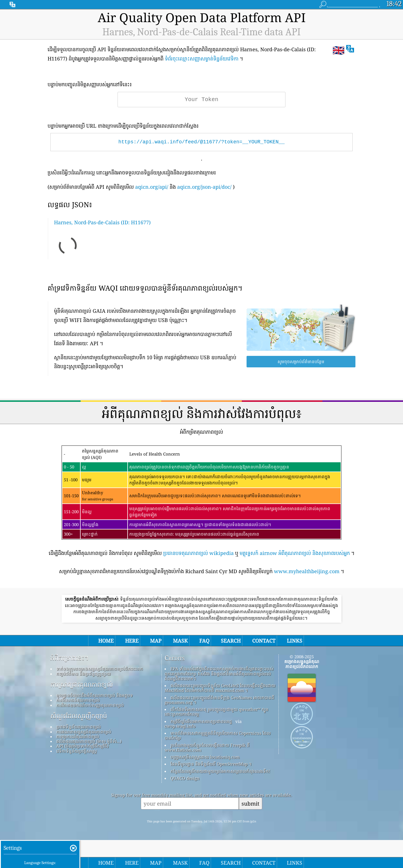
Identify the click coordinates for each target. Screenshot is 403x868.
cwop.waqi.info (180, 726)
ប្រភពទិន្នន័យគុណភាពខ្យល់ (79, 727)
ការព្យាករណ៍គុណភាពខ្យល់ (78, 736)
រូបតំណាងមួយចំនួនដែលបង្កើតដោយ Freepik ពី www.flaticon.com (207, 747)
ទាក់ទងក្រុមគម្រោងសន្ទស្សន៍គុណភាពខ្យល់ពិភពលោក (100, 669)
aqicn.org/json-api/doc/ (204, 187)
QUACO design (185, 778)
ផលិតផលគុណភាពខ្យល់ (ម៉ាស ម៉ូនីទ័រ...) (89, 741)
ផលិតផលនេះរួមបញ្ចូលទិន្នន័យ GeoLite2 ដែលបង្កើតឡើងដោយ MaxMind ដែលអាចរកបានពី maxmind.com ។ (220, 688)
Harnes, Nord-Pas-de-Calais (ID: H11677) (102, 222)
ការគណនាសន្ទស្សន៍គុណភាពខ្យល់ (84, 732)
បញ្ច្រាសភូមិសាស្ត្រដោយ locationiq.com (205, 757)
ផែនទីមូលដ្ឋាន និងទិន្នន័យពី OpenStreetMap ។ (211, 764)
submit (250, 803)
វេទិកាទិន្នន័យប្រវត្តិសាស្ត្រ (77, 751)
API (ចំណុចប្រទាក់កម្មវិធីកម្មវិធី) (82, 746)
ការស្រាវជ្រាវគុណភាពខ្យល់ (82, 685)
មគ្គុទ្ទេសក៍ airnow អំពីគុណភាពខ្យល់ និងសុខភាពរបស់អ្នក (295, 553)
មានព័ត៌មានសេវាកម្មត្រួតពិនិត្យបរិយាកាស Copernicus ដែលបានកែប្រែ (218, 735)
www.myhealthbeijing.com (307, 571)
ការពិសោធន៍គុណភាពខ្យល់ (78, 700)
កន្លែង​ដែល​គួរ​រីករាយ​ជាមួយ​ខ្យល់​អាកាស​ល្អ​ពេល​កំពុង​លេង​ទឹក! (220, 771)
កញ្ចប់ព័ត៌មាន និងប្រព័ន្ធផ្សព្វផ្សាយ (83, 674)
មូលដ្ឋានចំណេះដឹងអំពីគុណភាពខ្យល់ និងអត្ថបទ (95, 695)
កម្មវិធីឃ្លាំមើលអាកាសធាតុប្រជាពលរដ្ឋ (201, 721)
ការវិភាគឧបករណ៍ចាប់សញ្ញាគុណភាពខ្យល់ (90, 705)
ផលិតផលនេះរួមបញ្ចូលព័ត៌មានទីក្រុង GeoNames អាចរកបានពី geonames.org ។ (219, 700)
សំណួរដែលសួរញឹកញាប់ (79, 716)
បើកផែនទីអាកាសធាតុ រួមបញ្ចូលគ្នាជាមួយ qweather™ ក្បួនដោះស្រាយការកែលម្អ (216, 712)
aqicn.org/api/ (152, 187)
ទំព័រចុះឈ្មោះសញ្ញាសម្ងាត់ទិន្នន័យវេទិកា (202, 59)
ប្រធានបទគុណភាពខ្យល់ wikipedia (198, 553)
